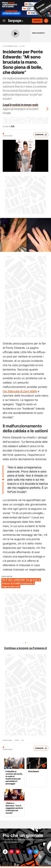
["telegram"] (36, 852)
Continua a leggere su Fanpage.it (26, 648)
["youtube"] (18, 852)
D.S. (13, 126)
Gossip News (7, 740)
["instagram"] (11, 852)
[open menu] (3, 21)
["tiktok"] (5, 852)
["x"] (24, 852)
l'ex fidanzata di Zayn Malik (20, 391)
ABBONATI (37, 21)
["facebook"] (30, 852)
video (17, 740)
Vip (23, 740)
